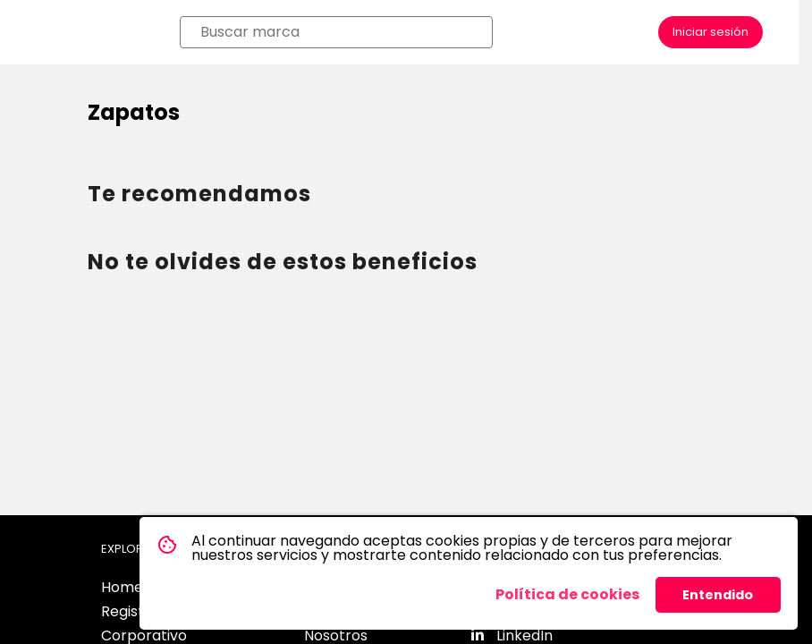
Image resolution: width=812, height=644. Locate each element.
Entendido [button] (718, 595)
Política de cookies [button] (567, 594)
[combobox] (342, 32)
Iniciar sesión (710, 32)
